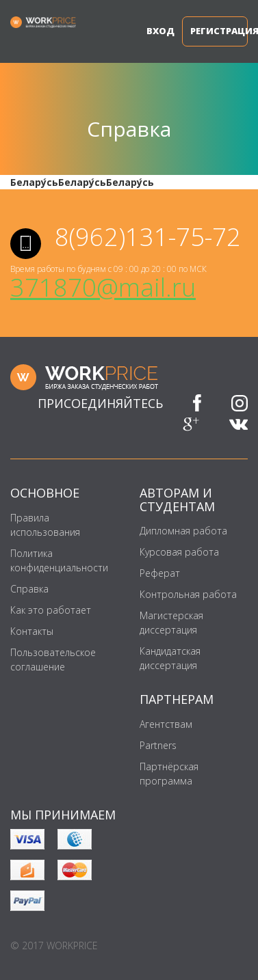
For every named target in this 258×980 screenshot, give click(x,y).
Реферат (160, 573)
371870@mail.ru (103, 287)
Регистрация (219, 31)
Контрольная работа (188, 594)
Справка (29, 589)
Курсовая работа (179, 552)
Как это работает (51, 610)
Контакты (32, 631)
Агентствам (166, 724)
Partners (158, 745)
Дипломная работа (183, 531)
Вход (154, 31)
